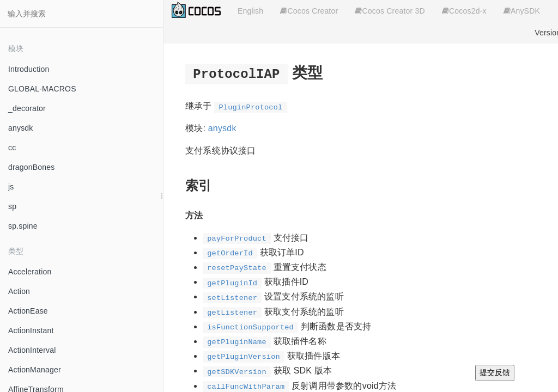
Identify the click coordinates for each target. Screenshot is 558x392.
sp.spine (23, 226)
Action (19, 291)
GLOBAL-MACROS (42, 89)
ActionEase (28, 311)
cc (12, 148)
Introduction (29, 69)
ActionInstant (31, 330)
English (250, 11)
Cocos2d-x (464, 11)
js (11, 187)
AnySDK (522, 11)
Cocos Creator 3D (390, 11)
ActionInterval (32, 350)
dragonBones (32, 167)
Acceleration (30, 272)
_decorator (27, 108)
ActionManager (35, 370)
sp (12, 206)
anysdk (21, 128)
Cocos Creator (309, 11)
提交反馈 (495, 372)
